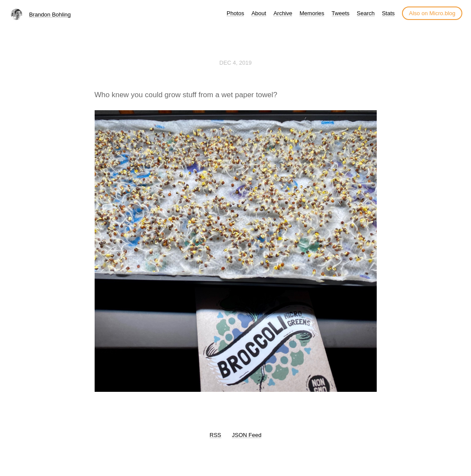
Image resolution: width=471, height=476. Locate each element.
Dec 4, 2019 (235, 63)
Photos (235, 13)
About (259, 13)
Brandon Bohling (50, 15)
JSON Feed (247, 435)
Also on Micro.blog (432, 13)
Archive (283, 13)
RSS (216, 435)
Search (366, 13)
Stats (389, 13)
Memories (312, 13)
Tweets (341, 13)
